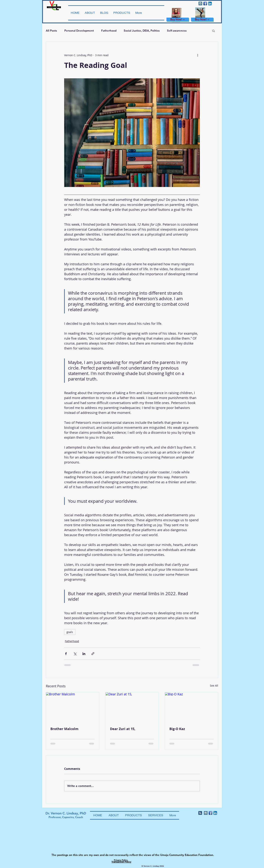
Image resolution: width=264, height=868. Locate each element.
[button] (213, 31)
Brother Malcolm (64, 729)
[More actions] (198, 55)
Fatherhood (109, 31)
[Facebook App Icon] (205, 3)
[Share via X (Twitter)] (75, 654)
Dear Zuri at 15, (123, 729)
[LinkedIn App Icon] (210, 3)
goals (70, 632)
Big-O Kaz (177, 729)
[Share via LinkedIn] (84, 654)
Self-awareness (177, 31)
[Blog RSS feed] (200, 813)
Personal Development (79, 31)
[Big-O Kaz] (191, 707)
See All (214, 686)
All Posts (51, 31)
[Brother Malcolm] (73, 707)
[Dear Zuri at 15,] (132, 707)
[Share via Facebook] (66, 654)
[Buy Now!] (178, 19)
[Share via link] (93, 654)
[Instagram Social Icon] (200, 3)
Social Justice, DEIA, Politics (142, 31)
